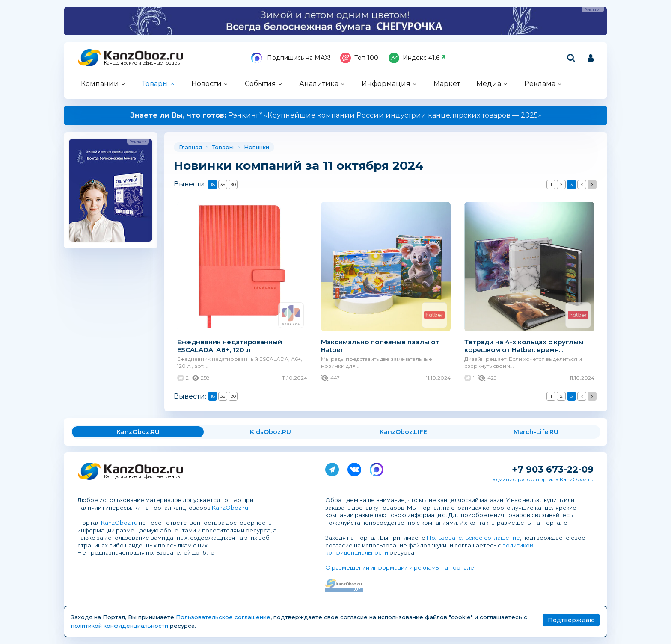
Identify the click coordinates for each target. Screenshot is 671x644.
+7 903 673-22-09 (553, 469)
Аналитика (319, 84)
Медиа (489, 84)
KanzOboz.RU (138, 432)
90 (233, 185)
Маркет (447, 84)
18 (213, 185)
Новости (206, 84)
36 (223, 185)
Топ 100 (359, 58)
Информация (386, 84)
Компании (100, 84)
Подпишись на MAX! (291, 58)
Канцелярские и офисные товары (142, 63)
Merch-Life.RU (536, 432)
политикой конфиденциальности (120, 626)
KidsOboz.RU (270, 432)
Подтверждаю (571, 620)
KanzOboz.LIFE (403, 432)
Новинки (257, 147)
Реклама (540, 84)
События (260, 84)
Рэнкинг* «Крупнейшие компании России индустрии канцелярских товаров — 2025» (336, 115)
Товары (155, 84)
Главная (190, 147)
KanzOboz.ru (230, 508)
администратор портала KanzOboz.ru (543, 479)
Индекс (417, 58)
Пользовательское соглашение (473, 538)
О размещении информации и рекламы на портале (400, 567)
